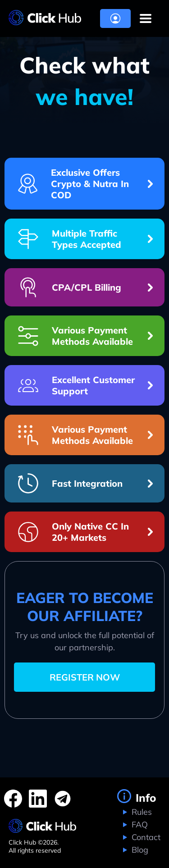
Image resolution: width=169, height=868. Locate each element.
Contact (145, 837)
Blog (139, 850)
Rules (141, 812)
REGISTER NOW (85, 677)
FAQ (139, 825)
